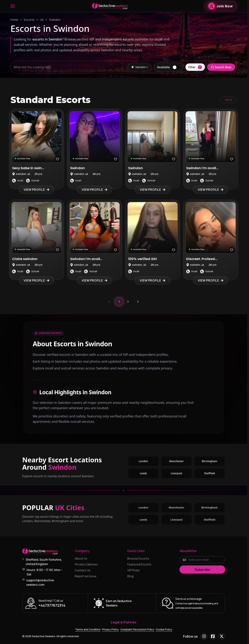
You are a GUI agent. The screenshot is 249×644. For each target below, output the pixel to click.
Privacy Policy (110, 629)
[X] (222, 636)
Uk (42, 20)
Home (14, 20)
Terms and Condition (88, 629)
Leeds (149, 474)
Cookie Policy (164, 629)
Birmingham (213, 462)
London (149, 462)
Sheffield (215, 474)
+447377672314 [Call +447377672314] (52, 605)
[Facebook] (213, 636)
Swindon (55, 20)
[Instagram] (204, 636)
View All (228, 100)
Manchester (181, 462)
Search (221, 67)
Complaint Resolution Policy (137, 629)
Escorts (29, 20)
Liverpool (181, 474)
